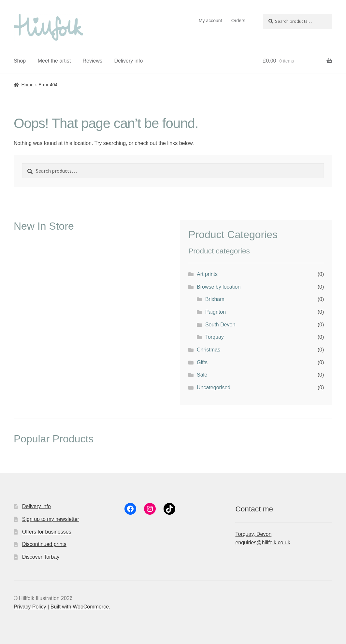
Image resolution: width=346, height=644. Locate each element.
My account (210, 21)
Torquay (215, 337)
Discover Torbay (41, 557)
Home (27, 85)
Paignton (216, 312)
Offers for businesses (47, 532)
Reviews (93, 61)
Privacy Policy (30, 607)
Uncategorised (214, 387)
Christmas (209, 350)
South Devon (220, 325)
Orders (238, 21)
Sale (202, 375)
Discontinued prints (44, 544)
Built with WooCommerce (80, 607)
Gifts (202, 362)
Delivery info (128, 61)
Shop (20, 61)
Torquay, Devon (253, 534)
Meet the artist (54, 61)
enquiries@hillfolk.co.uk (263, 543)
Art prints (207, 274)
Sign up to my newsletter (51, 519)
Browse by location (219, 287)
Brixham (215, 299)
